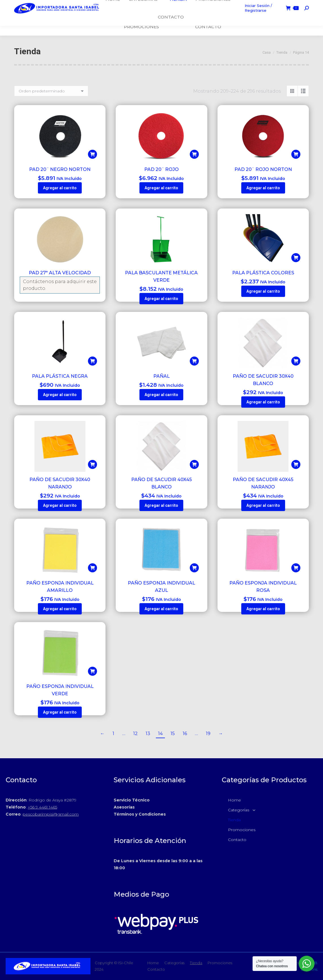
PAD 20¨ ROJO (162, 169)
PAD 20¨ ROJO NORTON (263, 169)
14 (160, 734)
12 (135, 734)
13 (148, 734)
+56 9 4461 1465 (42, 807)
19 (208, 734)
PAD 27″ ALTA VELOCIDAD (60, 273)
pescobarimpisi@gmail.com (51, 814)
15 (173, 734)
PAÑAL (162, 376)
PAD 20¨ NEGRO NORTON (60, 169)
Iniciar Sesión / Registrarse (258, 18)
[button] (92, 154)
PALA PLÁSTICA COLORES (263, 273)
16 (185, 734)
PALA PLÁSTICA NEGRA (60, 376)
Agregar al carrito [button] (60, 188)
